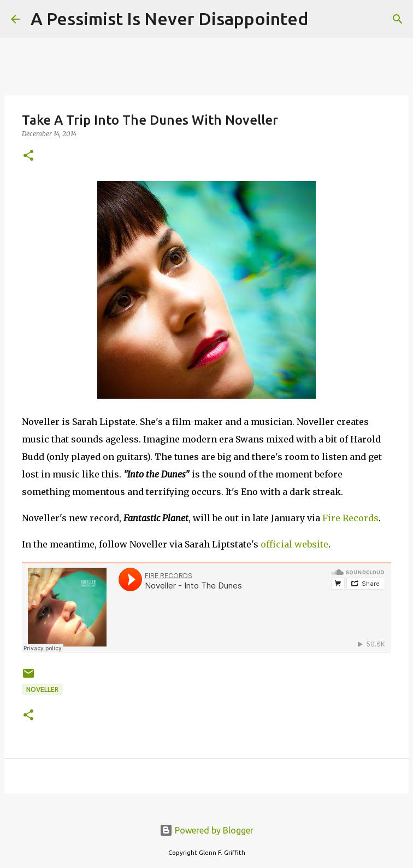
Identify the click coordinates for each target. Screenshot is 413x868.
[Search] (323, 19)
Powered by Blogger (206, 830)
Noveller (42, 689)
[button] (28, 156)
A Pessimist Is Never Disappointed (169, 19)
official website (294, 544)
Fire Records (350, 518)
